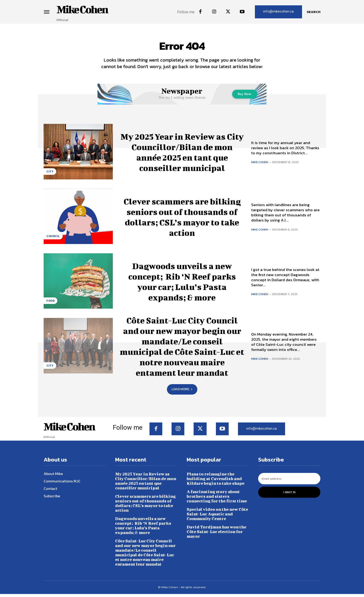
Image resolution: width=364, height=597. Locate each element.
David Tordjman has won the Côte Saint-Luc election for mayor (216, 535)
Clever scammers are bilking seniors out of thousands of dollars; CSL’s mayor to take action (182, 219)
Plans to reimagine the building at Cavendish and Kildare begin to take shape (216, 482)
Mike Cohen (260, 165)
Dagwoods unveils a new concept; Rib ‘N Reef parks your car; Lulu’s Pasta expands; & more (182, 284)
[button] (314, 12)
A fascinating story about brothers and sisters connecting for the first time (217, 499)
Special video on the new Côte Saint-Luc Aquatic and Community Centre (217, 517)
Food (50, 304)
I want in (289, 495)
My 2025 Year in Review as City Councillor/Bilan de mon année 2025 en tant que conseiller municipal (182, 155)
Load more (182, 392)
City (50, 174)
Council (53, 239)
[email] (289, 482)
